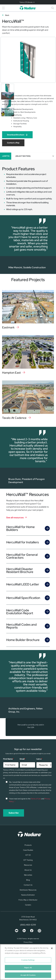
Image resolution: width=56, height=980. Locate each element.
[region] (28, 962)
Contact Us (28, 885)
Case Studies (28, 850)
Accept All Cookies (28, 975)
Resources (28, 865)
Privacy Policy (28, 942)
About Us (28, 870)
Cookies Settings (28, 960)
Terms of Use (36, 799)
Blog (28, 880)
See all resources (15, 518)
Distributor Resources (28, 890)
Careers (28, 905)
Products (28, 845)
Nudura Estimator (28, 895)
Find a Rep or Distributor (28, 900)
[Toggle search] (53, 8)
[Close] (52, 948)
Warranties (28, 875)
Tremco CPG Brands (26, 2)
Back (7, 15)
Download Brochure (16, 135)
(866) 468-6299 (28, 925)
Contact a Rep (13, 143)
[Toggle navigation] (28, 2)
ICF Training (28, 860)
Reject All (28, 968)
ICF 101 (28, 855)
